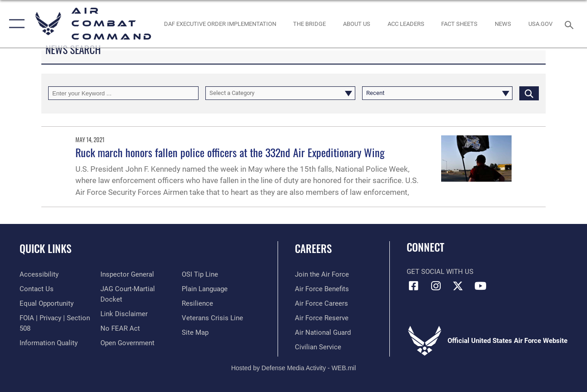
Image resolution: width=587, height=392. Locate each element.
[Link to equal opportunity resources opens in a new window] (47, 303)
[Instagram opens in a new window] (436, 286)
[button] (15, 24)
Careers (313, 249)
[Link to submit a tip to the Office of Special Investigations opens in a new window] (200, 274)
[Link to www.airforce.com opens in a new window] (322, 274)
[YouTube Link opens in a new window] (480, 286)
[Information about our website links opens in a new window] (124, 314)
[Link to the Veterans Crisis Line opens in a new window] (212, 318)
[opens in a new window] (540, 24)
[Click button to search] (529, 93)
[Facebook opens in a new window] (413, 286)
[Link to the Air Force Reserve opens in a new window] (322, 318)
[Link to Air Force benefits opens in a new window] (322, 289)
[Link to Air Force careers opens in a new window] (321, 303)
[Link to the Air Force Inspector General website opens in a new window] (127, 274)
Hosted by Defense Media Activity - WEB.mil (294, 368)
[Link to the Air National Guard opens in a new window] (323, 332)
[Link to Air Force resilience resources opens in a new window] (197, 303)
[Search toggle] (571, 24)
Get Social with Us (440, 272)
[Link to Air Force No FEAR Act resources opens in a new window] (120, 328)
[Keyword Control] (123, 93)
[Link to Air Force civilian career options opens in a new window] (318, 347)
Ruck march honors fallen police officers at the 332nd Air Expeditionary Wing (230, 152)
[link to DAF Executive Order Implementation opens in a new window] (220, 24)
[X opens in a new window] (458, 286)
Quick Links (45, 249)
